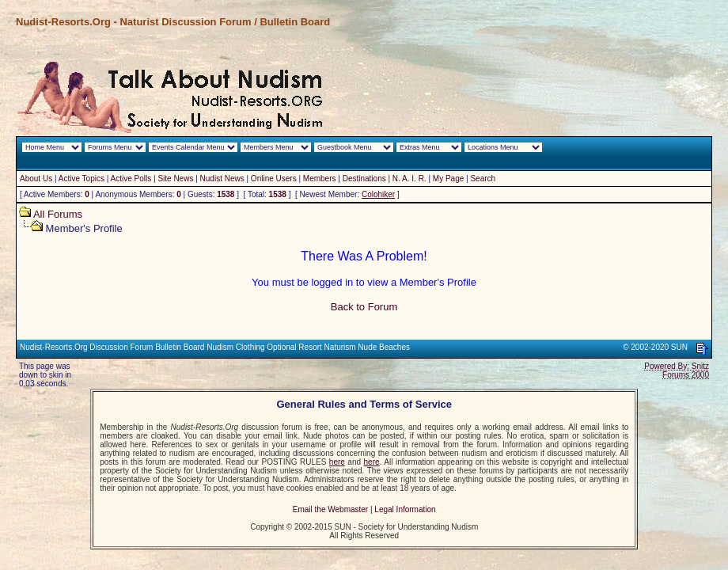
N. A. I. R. (409, 179)
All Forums (58, 214)
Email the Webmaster (330, 509)
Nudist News (222, 179)
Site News (175, 179)
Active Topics (82, 179)
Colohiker (378, 194)
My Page (448, 179)
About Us (36, 179)
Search (483, 179)
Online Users (274, 179)
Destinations (364, 179)
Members (320, 179)
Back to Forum (364, 307)
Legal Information (405, 509)
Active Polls (131, 179)
